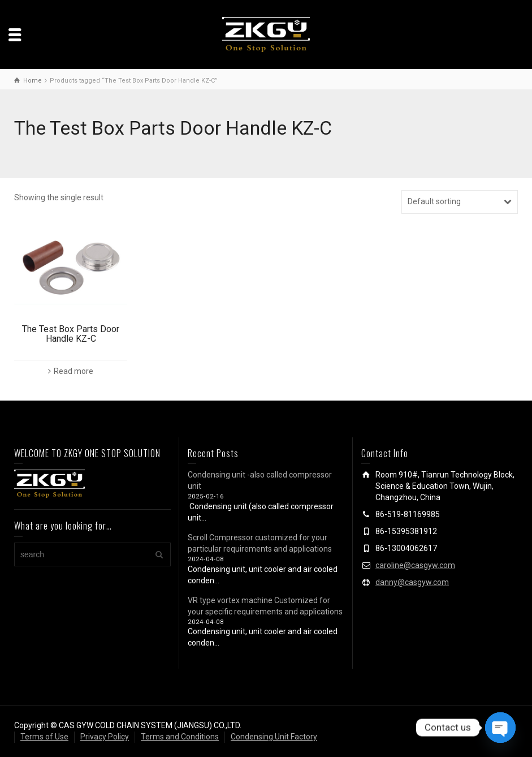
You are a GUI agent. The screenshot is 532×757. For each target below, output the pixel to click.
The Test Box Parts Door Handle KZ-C (71, 334)
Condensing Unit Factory (274, 737)
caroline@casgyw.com (415, 565)
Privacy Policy (105, 737)
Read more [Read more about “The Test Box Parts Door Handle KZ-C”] (73, 371)
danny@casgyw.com (412, 582)
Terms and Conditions (180, 737)
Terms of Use (44, 737)
